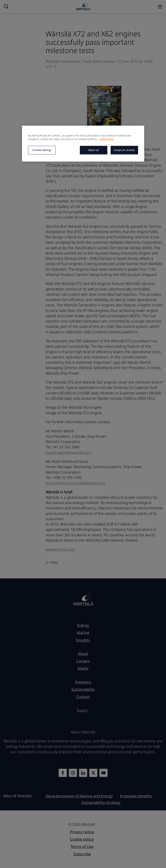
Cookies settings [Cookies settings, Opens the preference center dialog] (42, 150)
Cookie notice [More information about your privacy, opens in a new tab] (106, 139)
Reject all (94, 150)
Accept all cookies (124, 150)
